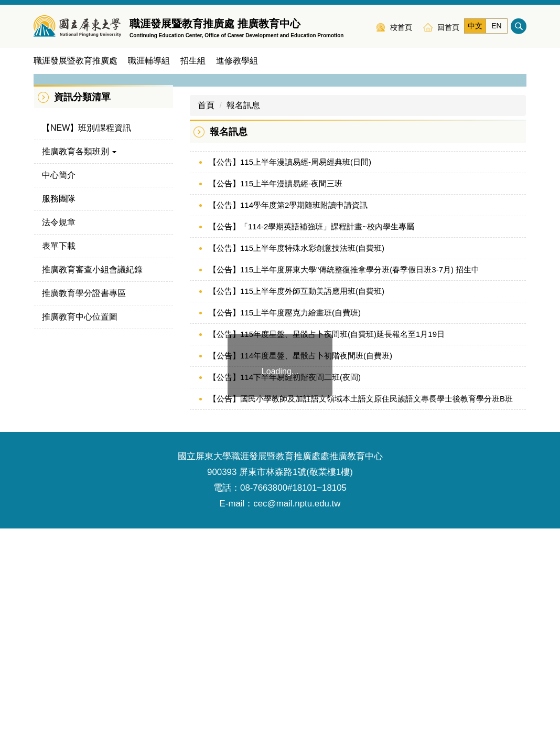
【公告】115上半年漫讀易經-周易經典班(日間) (290, 363)
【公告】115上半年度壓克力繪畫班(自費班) (285, 514)
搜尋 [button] (519, 26)
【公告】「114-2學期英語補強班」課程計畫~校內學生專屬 (311, 428)
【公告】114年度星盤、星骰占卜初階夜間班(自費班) (300, 557)
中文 (475, 26)
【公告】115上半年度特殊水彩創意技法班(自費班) (297, 449)
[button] (47, 173)
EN (496, 26)
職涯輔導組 (149, 61)
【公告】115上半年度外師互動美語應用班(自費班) (297, 493)
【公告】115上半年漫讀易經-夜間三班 (276, 385)
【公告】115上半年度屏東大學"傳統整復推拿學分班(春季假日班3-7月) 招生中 (344, 471)
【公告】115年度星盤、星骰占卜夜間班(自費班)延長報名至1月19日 (327, 536)
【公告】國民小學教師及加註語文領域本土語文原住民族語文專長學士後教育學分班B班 (361, 600)
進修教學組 (237, 61)
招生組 (193, 61)
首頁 (206, 307)
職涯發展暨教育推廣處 (76, 61)
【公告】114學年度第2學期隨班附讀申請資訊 (288, 406)
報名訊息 (243, 307)
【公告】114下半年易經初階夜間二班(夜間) (285, 579)
